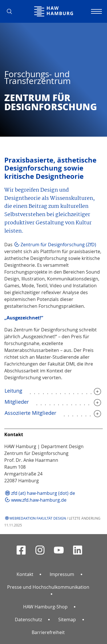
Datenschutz (28, 620)
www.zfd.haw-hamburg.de (39, 500)
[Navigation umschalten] (96, 11)
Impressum (62, 574)
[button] (11, 11)
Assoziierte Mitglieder (30, 413)
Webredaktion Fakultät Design (38, 518)
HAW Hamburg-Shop (45, 607)
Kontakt (25, 574)
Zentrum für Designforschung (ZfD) (58, 245)
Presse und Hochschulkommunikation (48, 587)
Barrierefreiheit (48, 632)
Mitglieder (17, 402)
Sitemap (67, 620)
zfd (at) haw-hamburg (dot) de (43, 493)
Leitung (13, 391)
